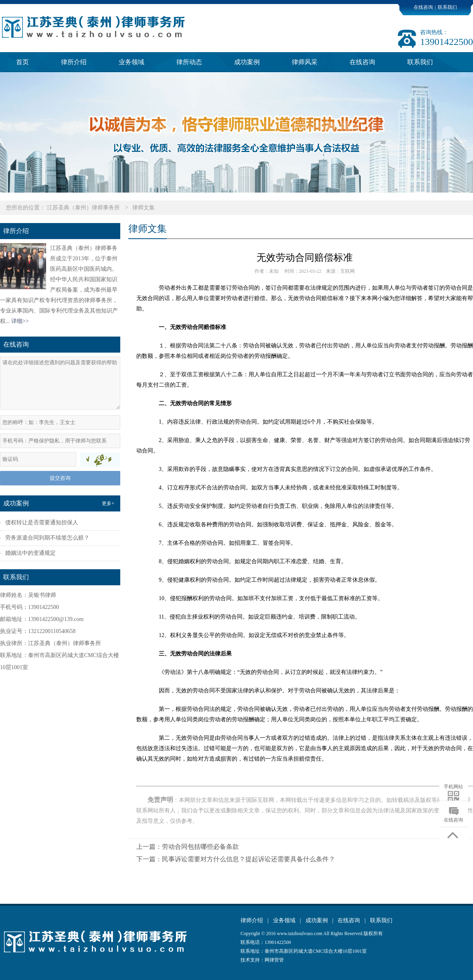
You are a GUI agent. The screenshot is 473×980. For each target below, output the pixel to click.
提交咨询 (60, 478)
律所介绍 (74, 62)
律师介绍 (252, 920)
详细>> (20, 321)
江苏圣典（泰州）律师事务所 (83, 208)
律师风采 (305, 62)
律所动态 (189, 62)
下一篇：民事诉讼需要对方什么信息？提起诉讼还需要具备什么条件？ (236, 859)
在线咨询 (423, 7)
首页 (22, 62)
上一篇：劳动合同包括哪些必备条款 (188, 847)
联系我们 (447, 7)
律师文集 (144, 208)
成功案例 (247, 62)
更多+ (108, 503)
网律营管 (274, 960)
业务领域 (131, 62)
